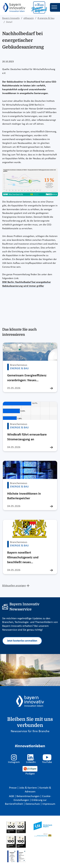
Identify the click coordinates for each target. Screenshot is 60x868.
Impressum (49, 804)
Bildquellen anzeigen (14, 586)
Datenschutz (33, 804)
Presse (13, 788)
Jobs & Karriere (28, 788)
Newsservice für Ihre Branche (30, 731)
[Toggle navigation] (55, 7)
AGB (12, 796)
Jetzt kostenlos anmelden (22, 641)
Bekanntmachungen (28, 796)
